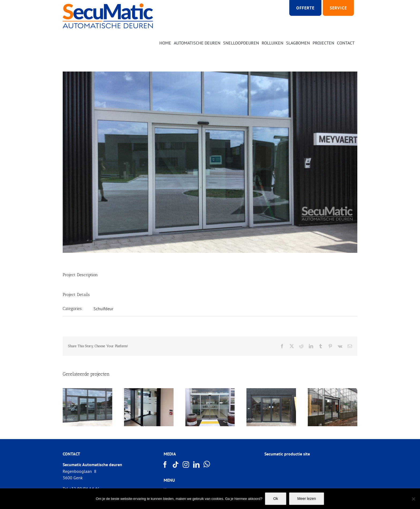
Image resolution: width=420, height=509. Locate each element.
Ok (276, 499)
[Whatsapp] (207, 464)
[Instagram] (186, 465)
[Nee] (413, 499)
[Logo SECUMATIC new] (108, 5)
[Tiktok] (176, 465)
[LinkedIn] (197, 465)
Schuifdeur (103, 309)
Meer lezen (307, 499)
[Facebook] (165, 465)
